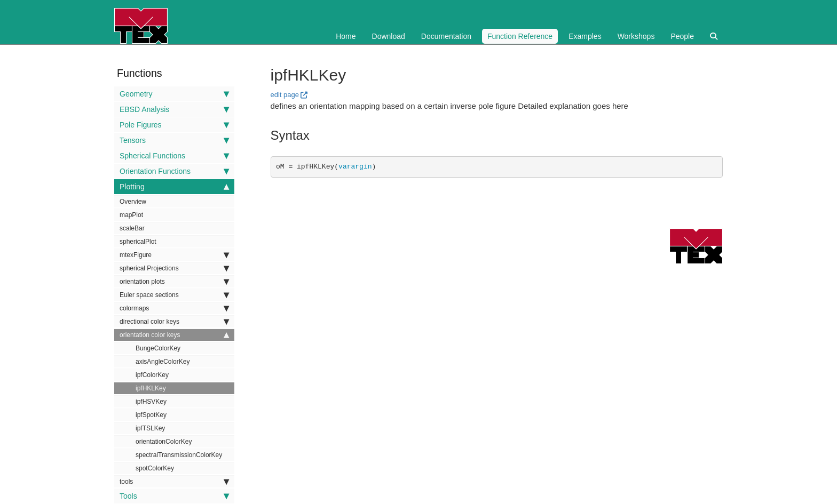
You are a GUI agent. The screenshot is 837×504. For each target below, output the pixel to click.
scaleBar (132, 228)
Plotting (174, 187)
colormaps (174, 308)
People (682, 36)
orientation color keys (174, 335)
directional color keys (174, 322)
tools (174, 482)
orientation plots (174, 282)
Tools (174, 496)
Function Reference (520, 36)
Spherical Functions (174, 156)
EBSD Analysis (174, 109)
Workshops (636, 36)
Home (346, 36)
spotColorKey (155, 468)
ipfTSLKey (150, 428)
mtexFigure (174, 255)
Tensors (174, 140)
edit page (285, 95)
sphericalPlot (138, 242)
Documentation (446, 36)
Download (389, 36)
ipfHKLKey (151, 388)
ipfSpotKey (151, 415)
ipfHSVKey (151, 402)
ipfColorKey (152, 375)
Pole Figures (174, 125)
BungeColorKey (158, 348)
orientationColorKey (164, 442)
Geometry (174, 94)
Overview (133, 202)
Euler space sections (174, 295)
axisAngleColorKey (163, 362)
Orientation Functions (174, 171)
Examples (585, 36)
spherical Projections (174, 268)
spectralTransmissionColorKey (179, 455)
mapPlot (131, 215)
